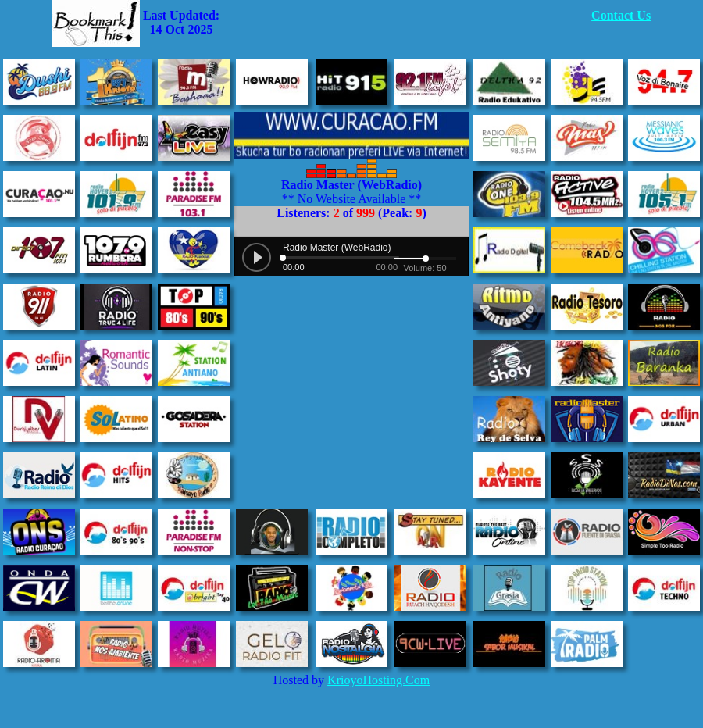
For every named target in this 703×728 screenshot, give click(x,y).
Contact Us (621, 15)
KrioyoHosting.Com (378, 680)
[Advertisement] (405, 23)
